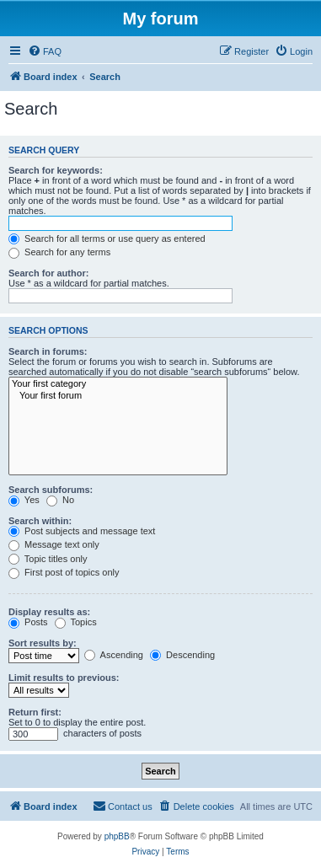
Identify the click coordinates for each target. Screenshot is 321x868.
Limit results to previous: (64, 678)
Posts (28, 622)
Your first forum (118, 396)
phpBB (117, 836)
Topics (76, 622)
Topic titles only (48, 559)
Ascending (114, 655)
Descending (182, 655)
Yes (24, 500)
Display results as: (49, 612)
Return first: (35, 712)
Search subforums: (51, 490)
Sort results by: (43, 643)
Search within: (40, 521)
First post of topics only (64, 572)
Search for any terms (59, 252)
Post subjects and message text (82, 531)
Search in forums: (48, 351)
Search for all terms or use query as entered (107, 238)
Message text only (54, 544)
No (60, 500)
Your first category (118, 384)
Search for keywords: (56, 170)
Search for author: (48, 273)
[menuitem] (45, 51)
